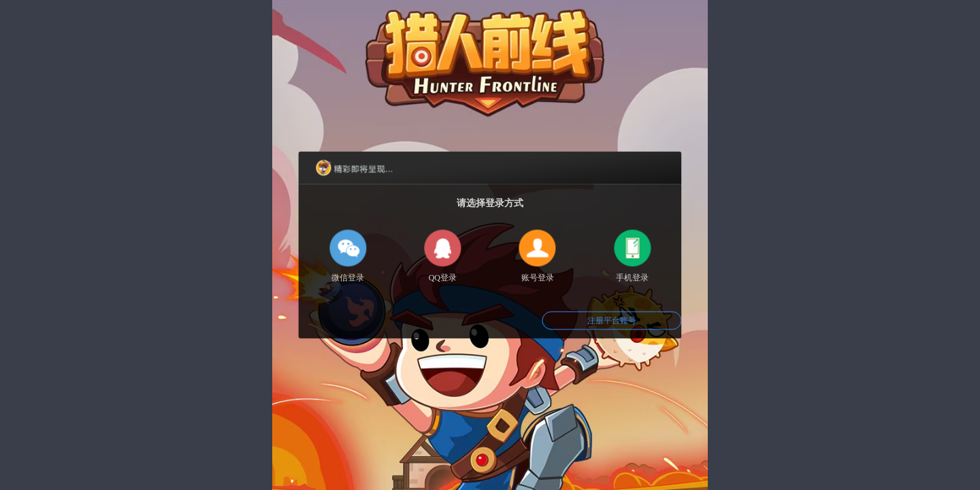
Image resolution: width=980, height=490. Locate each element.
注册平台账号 (612, 321)
